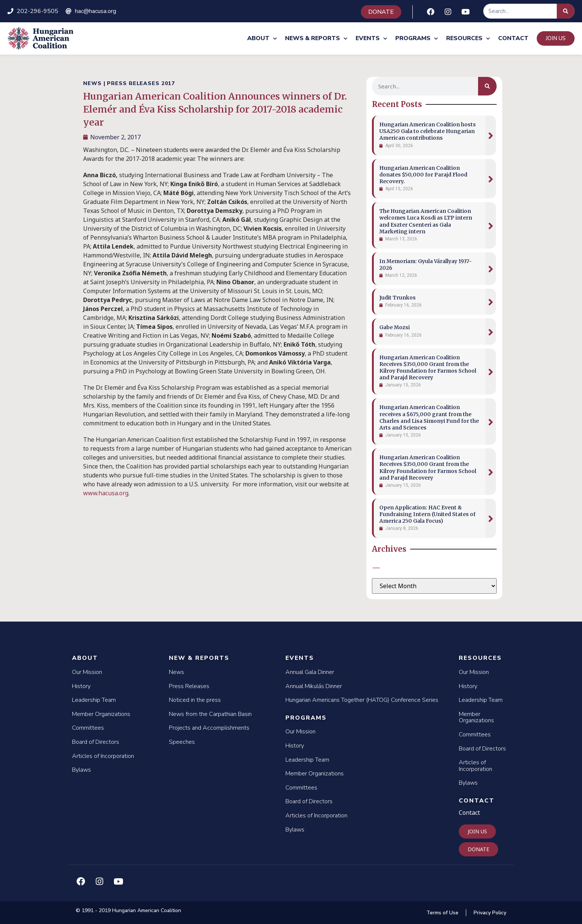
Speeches (182, 742)
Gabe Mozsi (395, 327)
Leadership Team (94, 700)
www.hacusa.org (106, 493)
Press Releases (189, 686)
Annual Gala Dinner (310, 672)
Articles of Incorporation (103, 756)
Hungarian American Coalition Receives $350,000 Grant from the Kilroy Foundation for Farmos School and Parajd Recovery (428, 368)
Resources (468, 38)
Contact (513, 38)
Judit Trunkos (398, 298)
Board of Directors (96, 742)
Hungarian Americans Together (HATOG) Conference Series (362, 700)
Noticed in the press (195, 700)
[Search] (566, 11)
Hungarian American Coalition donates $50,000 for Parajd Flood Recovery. (423, 175)
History (81, 686)
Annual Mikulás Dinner (314, 686)
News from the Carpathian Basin (210, 714)
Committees (88, 728)
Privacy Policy (490, 913)
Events (371, 38)
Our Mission (87, 672)
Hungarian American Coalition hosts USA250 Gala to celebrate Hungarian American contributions (428, 131)
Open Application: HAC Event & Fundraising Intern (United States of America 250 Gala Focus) (427, 514)
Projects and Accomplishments (209, 728)
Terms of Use (442, 913)
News (176, 672)
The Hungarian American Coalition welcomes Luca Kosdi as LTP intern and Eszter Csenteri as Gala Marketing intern (426, 221)
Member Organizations (101, 714)
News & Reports (316, 38)
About (262, 38)
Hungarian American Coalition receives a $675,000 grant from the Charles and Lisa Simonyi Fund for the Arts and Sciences (429, 417)
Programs (417, 38)
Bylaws (81, 770)
